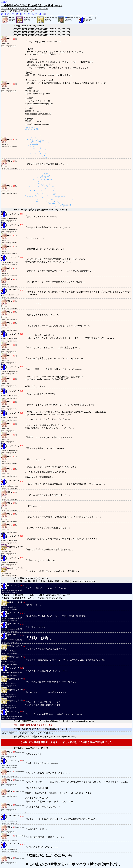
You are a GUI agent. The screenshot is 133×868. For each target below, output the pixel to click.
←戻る (4, 2)
